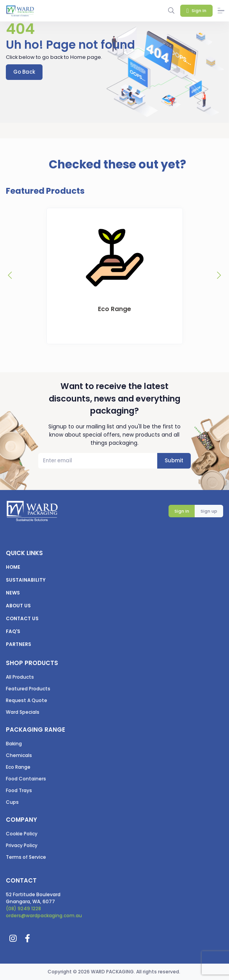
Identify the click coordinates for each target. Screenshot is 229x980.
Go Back (24, 72)
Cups (12, 802)
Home (13, 567)
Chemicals (19, 755)
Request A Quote (27, 700)
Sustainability (26, 580)
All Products (20, 677)
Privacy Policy (22, 845)
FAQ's (13, 631)
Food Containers (26, 779)
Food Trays (19, 790)
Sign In (182, 511)
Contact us (22, 618)
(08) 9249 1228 (23, 908)
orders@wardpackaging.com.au (44, 915)
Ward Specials (23, 712)
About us (18, 606)
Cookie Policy (22, 834)
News (13, 593)
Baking (14, 744)
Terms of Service (26, 857)
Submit (174, 461)
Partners (19, 644)
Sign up (209, 511)
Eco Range (18, 767)
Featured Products (28, 689)
